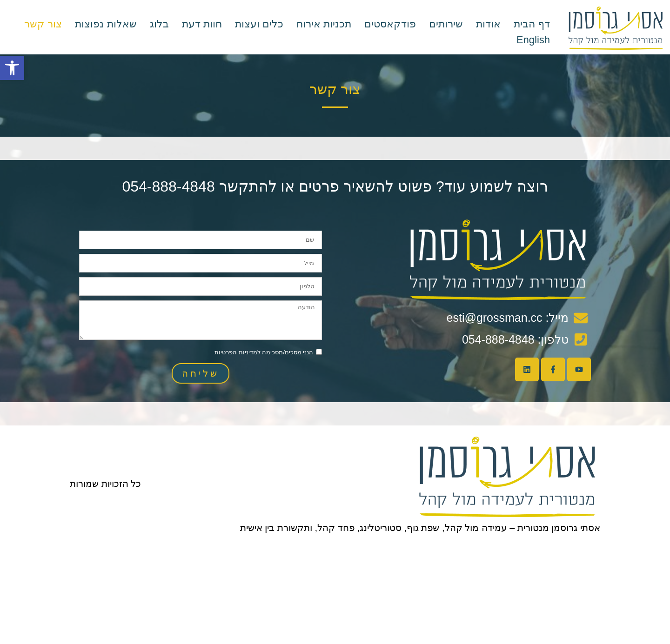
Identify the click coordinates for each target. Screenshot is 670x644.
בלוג (159, 24)
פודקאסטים (390, 24)
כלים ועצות (259, 24)
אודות (488, 24)
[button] (12, 68)
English (533, 40)
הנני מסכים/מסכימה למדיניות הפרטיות (264, 352)
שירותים (446, 24)
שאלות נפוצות (106, 24)
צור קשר (43, 24)
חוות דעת (202, 24)
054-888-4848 (168, 186)
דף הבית (532, 24)
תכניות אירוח (324, 24)
